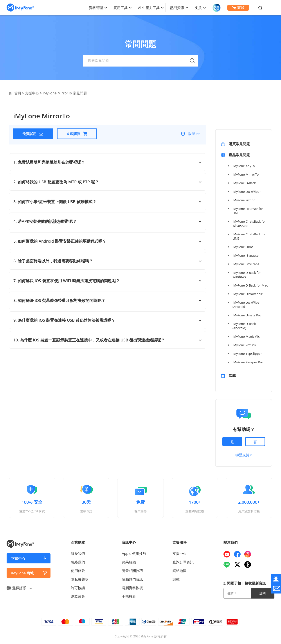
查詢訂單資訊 (183, 562)
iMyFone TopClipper (247, 354)
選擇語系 (19, 588)
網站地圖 (180, 571)
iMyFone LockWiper (247, 192)
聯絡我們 (78, 562)
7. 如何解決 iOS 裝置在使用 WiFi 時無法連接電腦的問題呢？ (108, 281)
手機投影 (129, 596)
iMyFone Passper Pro (248, 362)
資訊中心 (129, 542)
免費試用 (33, 134)
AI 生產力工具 (149, 8)
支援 (198, 8)
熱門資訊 (177, 8)
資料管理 (96, 8)
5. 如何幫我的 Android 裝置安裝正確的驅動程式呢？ (108, 241)
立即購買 (77, 134)
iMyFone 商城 (22, 573)
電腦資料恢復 (132, 588)
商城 (238, 8)
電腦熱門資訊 (132, 579)
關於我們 (78, 554)
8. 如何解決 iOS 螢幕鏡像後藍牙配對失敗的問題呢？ (108, 300)
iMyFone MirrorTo (246, 174)
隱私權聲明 (80, 579)
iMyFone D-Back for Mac (250, 285)
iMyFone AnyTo (244, 166)
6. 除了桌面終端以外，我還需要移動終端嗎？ (108, 261)
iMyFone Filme (243, 247)
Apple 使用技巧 (134, 554)
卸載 (232, 375)
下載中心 (18, 559)
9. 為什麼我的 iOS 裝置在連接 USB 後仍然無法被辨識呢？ (108, 320)
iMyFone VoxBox (244, 345)
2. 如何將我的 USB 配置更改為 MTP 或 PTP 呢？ (108, 182)
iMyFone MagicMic (246, 336)
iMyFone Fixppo (244, 200)
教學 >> (193, 134)
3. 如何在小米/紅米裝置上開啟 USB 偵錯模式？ (108, 202)
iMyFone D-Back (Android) (244, 326)
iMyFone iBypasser (246, 255)
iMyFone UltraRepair (248, 294)
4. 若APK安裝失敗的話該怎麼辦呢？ (108, 221)
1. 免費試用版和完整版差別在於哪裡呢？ (108, 162)
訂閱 (263, 593)
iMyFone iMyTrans (246, 264)
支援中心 (32, 93)
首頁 (18, 93)
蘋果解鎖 (129, 562)
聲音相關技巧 (132, 571)
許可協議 (78, 588)
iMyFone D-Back (244, 183)
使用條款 (78, 571)
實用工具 (121, 8)
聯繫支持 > (244, 455)
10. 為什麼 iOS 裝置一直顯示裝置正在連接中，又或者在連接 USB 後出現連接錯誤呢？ (108, 340)
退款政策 (78, 596)
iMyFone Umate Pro (247, 315)
